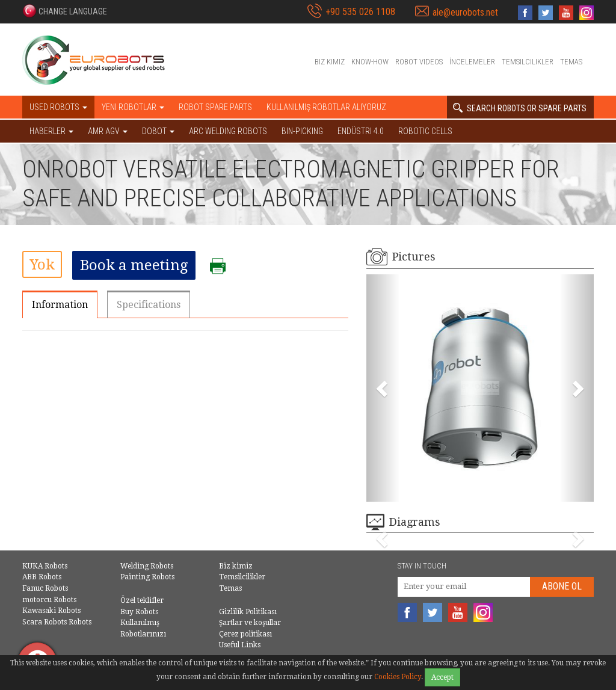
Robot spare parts (215, 107)
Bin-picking (302, 131)
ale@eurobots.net (465, 12)
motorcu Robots (49, 600)
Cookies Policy (398, 677)
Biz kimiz (330, 62)
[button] (65, 11)
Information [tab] (60, 305)
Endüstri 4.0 (361, 131)
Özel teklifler (142, 600)
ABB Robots (42, 577)
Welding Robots (147, 566)
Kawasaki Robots (51, 611)
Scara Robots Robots (57, 622)
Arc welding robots (228, 131)
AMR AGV (108, 131)
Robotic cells (425, 131)
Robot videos (419, 62)
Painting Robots (147, 577)
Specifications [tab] (149, 305)
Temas (571, 62)
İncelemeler (472, 62)
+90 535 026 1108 (360, 12)
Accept (442, 677)
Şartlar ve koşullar (250, 623)
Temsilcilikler (528, 62)
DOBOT (158, 131)
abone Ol (562, 586)
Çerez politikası (245, 634)
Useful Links (240, 645)
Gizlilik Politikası (248, 612)
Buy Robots (139, 612)
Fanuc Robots (45, 588)
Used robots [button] (58, 107)
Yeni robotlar (133, 107)
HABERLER (51, 131)
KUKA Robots (45, 566)
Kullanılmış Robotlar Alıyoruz (326, 107)
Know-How (370, 62)
